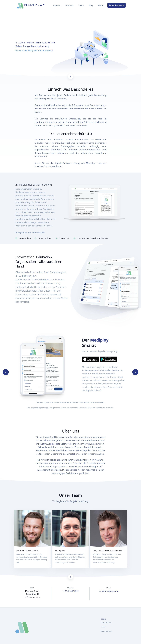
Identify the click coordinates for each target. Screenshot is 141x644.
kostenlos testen (116, 5)
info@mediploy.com (109, 591)
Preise (101, 5)
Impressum (106, 622)
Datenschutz (107, 631)
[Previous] (6, 372)
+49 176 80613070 (70, 591)
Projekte (57, 5)
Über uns (69, 5)
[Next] (135, 372)
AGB (103, 627)
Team (81, 5)
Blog (91, 5)
